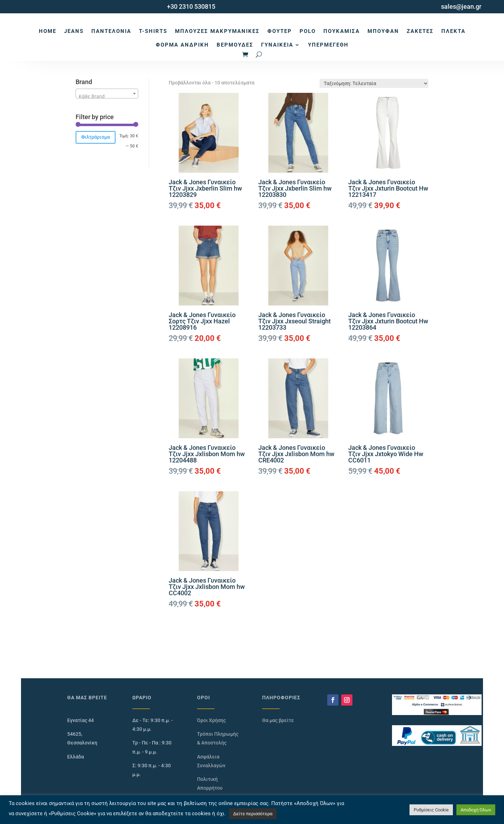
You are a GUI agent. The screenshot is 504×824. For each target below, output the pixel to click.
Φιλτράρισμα (96, 137)
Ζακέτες (420, 31)
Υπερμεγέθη (328, 45)
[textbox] (107, 96)
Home (48, 31)
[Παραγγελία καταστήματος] (374, 83)
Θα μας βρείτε (278, 720)
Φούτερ (280, 31)
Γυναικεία (277, 45)
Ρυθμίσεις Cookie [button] (431, 810)
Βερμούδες (235, 45)
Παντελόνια (111, 31)
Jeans (74, 31)
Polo (308, 31)
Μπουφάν (383, 31)
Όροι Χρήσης (211, 720)
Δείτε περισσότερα (253, 814)
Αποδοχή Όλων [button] (476, 810)
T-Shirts (153, 31)
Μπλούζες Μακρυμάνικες (217, 31)
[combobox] (107, 94)
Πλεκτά (453, 31)
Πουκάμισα (342, 31)
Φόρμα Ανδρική (182, 45)
